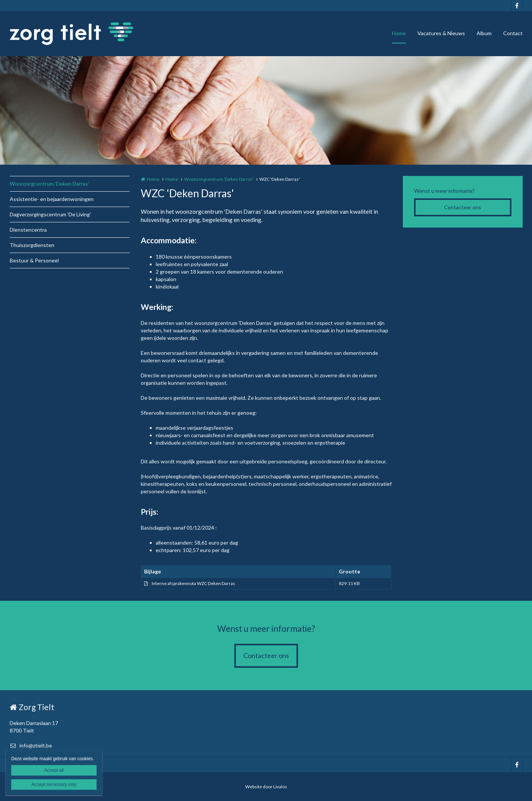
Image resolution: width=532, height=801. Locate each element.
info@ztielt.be (31, 745)
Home (399, 33)
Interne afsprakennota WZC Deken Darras (193, 583)
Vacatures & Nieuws (441, 33)
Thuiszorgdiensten (32, 245)
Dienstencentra (28, 230)
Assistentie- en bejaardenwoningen (52, 199)
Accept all (54, 770)
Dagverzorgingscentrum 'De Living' (50, 214)
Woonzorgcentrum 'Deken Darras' (49, 184)
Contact (513, 33)
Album (484, 33)
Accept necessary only (54, 785)
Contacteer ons (463, 207)
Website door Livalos (266, 787)
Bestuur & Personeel (34, 260)
